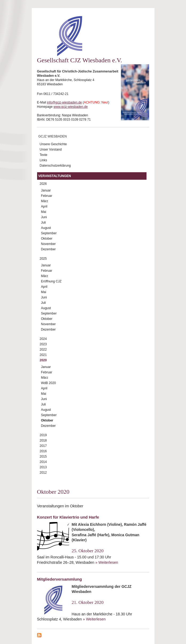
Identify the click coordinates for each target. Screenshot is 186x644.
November (48, 244)
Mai (44, 212)
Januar (46, 190)
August (46, 228)
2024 (43, 339)
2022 (43, 350)
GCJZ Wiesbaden (53, 136)
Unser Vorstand (51, 149)
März (45, 201)
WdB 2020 (49, 383)
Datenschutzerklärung (55, 166)
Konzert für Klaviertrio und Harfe (68, 517)
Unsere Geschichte (53, 144)
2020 (43, 360)
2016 (43, 451)
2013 (43, 467)
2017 (43, 446)
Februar (47, 196)
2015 (43, 457)
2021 (43, 355)
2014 (43, 462)
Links (43, 160)
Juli (43, 223)
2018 (43, 440)
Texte (44, 155)
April (44, 206)
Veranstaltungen (55, 176)
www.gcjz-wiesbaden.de (71, 107)
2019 (43, 435)
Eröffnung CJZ (51, 281)
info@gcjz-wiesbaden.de (64, 102)
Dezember (48, 249)
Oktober (47, 239)
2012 (43, 473)
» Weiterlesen (107, 562)
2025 (43, 259)
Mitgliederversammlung (60, 579)
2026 (43, 184)
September (49, 233)
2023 (43, 344)
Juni (44, 217)
